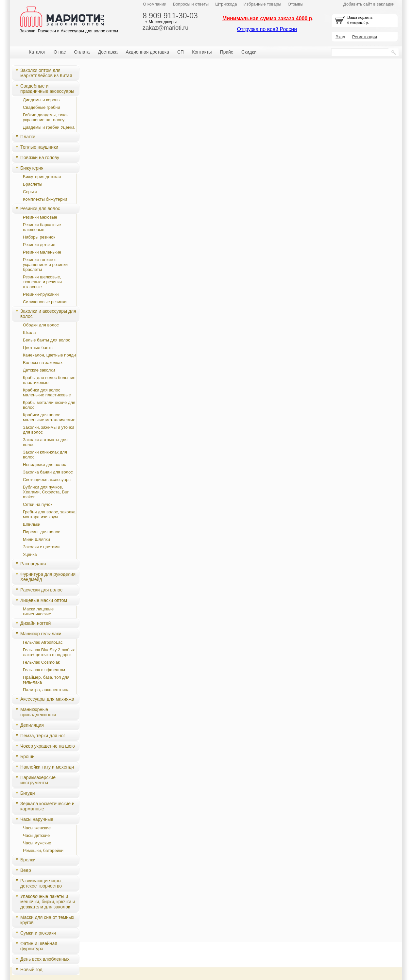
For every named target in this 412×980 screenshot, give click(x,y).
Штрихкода (226, 4)
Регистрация (365, 37)
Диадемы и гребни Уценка (49, 127)
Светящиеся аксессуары (47, 480)
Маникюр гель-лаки (41, 634)
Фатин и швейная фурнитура (39, 946)
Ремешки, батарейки (43, 850)
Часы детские (36, 835)
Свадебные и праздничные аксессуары (47, 89)
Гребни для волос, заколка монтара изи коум (49, 514)
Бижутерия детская (42, 177)
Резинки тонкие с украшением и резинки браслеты (45, 265)
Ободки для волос (41, 325)
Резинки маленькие (42, 252)
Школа (29, 332)
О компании (155, 4)
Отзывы (296, 4)
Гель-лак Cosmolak (42, 662)
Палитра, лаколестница (46, 690)
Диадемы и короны (42, 100)
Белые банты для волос (47, 340)
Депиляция (32, 725)
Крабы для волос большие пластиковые (49, 380)
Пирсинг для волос (42, 532)
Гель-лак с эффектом (44, 670)
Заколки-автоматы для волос (45, 442)
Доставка (108, 52)
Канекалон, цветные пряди (49, 355)
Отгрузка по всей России (267, 29)
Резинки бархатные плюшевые (42, 227)
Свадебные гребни (42, 107)
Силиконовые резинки (45, 302)
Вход (340, 37)
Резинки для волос (40, 208)
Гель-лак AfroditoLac (43, 642)
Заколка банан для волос (48, 472)
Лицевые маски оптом (44, 600)
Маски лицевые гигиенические (38, 611)
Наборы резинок (39, 237)
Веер (26, 870)
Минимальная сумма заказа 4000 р (267, 18)
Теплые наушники (39, 147)
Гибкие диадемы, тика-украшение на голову (45, 117)
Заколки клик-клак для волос (45, 455)
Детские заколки (39, 370)
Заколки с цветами (41, 547)
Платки (28, 137)
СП (180, 52)
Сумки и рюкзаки (38, 933)
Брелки (28, 860)
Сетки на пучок (38, 504)
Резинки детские (39, 245)
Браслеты (33, 184)
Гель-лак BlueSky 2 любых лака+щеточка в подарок (49, 652)
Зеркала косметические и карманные (47, 806)
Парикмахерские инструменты (38, 780)
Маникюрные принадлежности (38, 712)
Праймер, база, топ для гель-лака (46, 680)
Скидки (249, 52)
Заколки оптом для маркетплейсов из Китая (46, 73)
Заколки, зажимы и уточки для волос (49, 430)
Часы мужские (37, 843)
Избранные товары (262, 4)
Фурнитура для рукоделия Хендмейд (48, 577)
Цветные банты (38, 348)
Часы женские (37, 828)
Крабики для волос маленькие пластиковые (47, 392)
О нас (60, 52)
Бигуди (28, 793)
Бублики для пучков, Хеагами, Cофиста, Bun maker (46, 492)
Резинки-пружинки (41, 294)
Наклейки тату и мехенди (47, 767)
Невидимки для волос (44, 465)
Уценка (30, 554)
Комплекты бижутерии (45, 199)
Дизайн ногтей (35, 623)
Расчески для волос (41, 590)
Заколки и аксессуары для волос (48, 314)
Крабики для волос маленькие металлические (49, 417)
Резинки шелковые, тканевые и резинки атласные (42, 282)
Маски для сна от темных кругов (47, 920)
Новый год (31, 970)
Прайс (227, 52)
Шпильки (32, 524)
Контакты (202, 52)
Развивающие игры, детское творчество (41, 883)
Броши (27, 756)
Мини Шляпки (36, 539)
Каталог (37, 52)
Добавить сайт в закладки (369, 4)
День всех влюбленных (45, 959)
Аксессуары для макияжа (47, 699)
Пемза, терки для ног (43, 736)
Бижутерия (32, 168)
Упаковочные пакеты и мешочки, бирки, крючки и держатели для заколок (48, 902)
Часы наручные (37, 819)
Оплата (82, 52)
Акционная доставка (147, 52)
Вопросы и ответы (191, 4)
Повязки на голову (40, 158)
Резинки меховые (40, 217)
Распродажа (33, 564)
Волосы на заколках (43, 363)
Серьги (30, 192)
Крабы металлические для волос (49, 405)
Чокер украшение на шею (48, 746)
